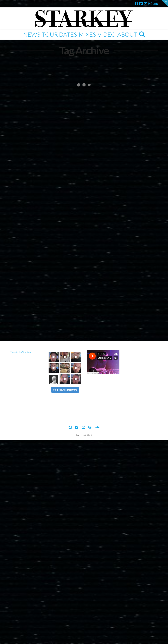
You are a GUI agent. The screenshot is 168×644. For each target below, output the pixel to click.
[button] (165, 3)
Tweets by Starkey (21, 352)
